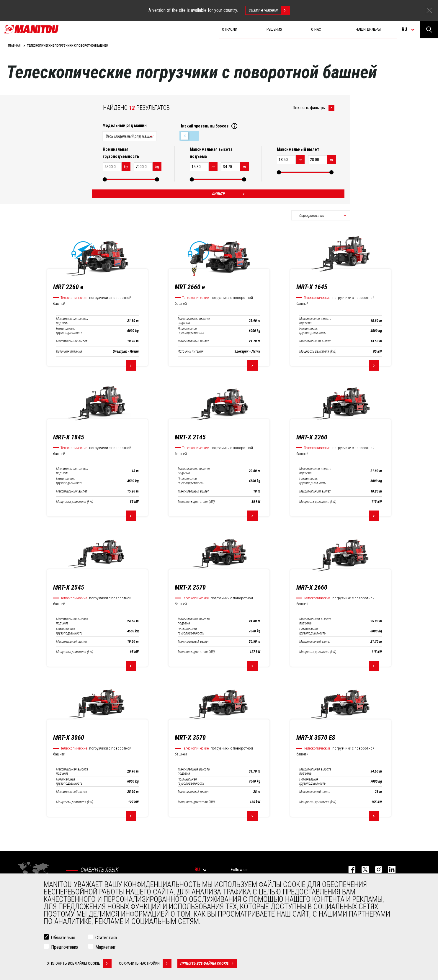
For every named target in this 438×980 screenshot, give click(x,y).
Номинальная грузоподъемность (69, 331)
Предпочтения (65, 947)
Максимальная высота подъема (72, 321)
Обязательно (63, 938)
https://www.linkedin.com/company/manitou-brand (389, 869)
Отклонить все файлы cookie (79, 963)
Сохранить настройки (145, 963)
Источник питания (69, 351)
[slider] (105, 179)
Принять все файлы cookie (209, 963)
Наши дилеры (368, 29)
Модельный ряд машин (125, 125)
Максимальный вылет (72, 341)
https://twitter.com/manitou (362, 869)
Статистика (106, 938)
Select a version (269, 10)
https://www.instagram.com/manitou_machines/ (376, 869)
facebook (349, 869)
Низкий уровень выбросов (189, 136)
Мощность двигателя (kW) (318, 351)
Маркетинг (106, 947)
